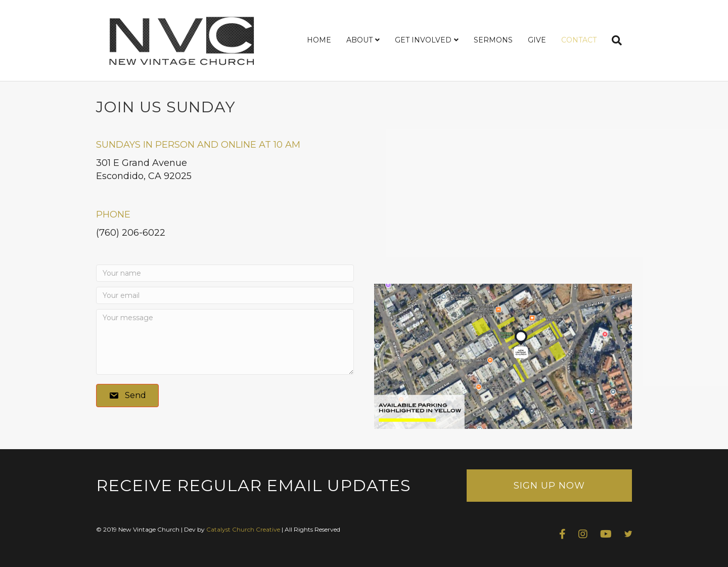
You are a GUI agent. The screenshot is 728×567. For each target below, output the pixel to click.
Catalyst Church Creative (243, 529)
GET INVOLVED (423, 40)
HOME (319, 40)
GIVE (537, 40)
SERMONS (493, 40)
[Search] (613, 40)
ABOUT (359, 40)
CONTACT (579, 40)
